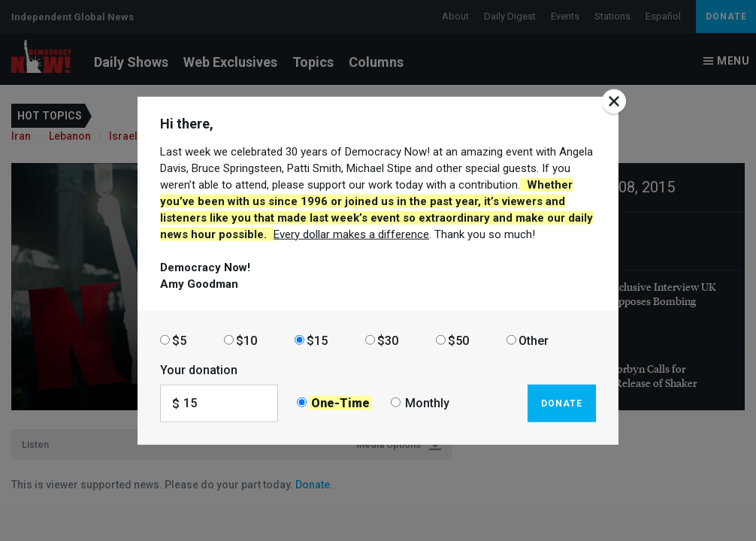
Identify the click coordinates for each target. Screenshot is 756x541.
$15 (317, 340)
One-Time (340, 403)
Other (534, 340)
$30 (388, 340)
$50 (458, 340)
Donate (562, 403)
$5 (179, 340)
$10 (246, 340)
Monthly (427, 403)
